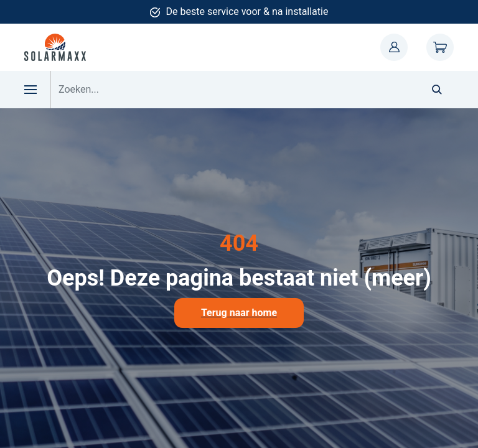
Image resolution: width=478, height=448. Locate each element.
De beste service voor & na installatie (247, 12)
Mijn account (394, 47)
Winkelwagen (440, 47)
